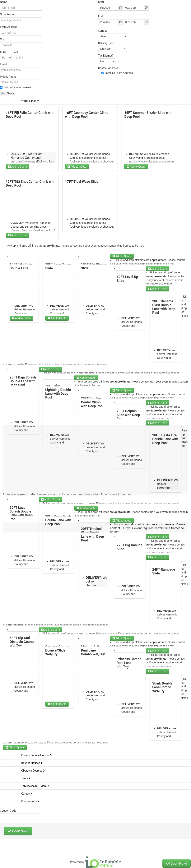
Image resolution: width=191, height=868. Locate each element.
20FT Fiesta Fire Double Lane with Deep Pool (165, 439)
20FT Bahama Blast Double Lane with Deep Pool (164, 307)
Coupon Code (8, 811)
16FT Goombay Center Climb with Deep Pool (87, 115)
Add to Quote (18, 167)
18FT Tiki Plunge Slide (94, 266)
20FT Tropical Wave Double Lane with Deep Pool (92, 535)
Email (3, 64)
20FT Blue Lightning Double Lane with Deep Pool (58, 392)
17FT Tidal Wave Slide (82, 182)
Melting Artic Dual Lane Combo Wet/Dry (93, 650)
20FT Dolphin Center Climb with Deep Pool (92, 402)
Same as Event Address (119, 73)
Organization (8, 14)
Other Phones (8, 93)
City (2, 39)
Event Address (9, 27)
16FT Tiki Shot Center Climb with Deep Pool (31, 183)
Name (4, 2)
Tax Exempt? (106, 56)
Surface (103, 31)
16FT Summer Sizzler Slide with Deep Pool (148, 115)
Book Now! (18, 831)
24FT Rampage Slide (164, 571)
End (100, 16)
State (9, 52)
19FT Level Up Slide (127, 279)
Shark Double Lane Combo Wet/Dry (162, 687)
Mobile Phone (8, 77)
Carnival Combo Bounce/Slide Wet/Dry (57, 650)
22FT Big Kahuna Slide (129, 547)
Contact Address (108, 68)
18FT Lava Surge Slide (58, 266)
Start (101, 2)
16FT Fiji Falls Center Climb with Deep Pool (30, 115)
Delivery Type (106, 43)
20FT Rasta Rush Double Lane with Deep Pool (58, 520)
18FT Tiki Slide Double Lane (21, 266)
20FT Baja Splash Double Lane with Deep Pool (23, 381)
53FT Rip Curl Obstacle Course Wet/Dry (22, 642)
